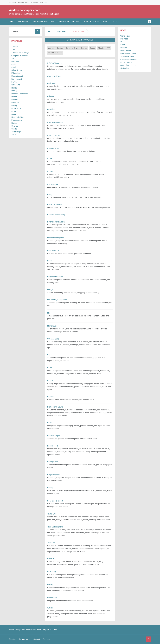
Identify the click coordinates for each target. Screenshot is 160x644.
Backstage (52, 83)
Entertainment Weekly (56, 215)
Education (16, 73)
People (50, 381)
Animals (15, 47)
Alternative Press (54, 76)
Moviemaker (52, 326)
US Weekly (52, 572)
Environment (17, 79)
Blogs (116, 22)
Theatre (101, 48)
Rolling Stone (53, 462)
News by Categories (44, 22)
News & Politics (18, 117)
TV (108, 48)
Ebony (50, 194)
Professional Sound (55, 407)
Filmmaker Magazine (56, 238)
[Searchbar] (23, 32)
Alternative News (127, 56)
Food (14, 67)
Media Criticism (127, 62)
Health (14, 88)
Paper (50, 355)
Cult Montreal (53, 184)
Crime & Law (17, 70)
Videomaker (52, 598)
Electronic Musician (55, 205)
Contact (35, 2)
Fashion (15, 64)
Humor (14, 97)
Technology (16, 132)
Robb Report (53, 446)
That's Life (52, 514)
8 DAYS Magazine (55, 63)
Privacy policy (24, 2)
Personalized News (128, 53)
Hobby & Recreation (20, 94)
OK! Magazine (53, 339)
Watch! (50, 608)
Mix (49, 313)
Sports (14, 129)
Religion (15, 123)
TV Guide (51, 543)
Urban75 (51, 559)
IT (121, 42)
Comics (60, 48)
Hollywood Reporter (55, 277)
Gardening (16, 85)
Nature (14, 114)
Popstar (50, 397)
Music (14, 111)
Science (15, 126)
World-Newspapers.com (25, 10)
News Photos (126, 51)
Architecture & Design (20, 53)
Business (15, 61)
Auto (13, 58)
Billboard (51, 96)
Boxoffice (51, 109)
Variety (50, 585)
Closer (50, 158)
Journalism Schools (128, 65)
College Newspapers (129, 59)
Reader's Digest (54, 436)
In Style (50, 290)
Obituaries (125, 68)
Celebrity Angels (54, 135)
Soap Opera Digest (55, 501)
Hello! (50, 261)
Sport (123, 45)
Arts (13, 50)
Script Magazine (54, 475)
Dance (93, 48)
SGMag (50, 488)
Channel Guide (53, 148)
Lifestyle (15, 100)
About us (13, 2)
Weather (124, 48)
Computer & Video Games (76, 48)
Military (14, 105)
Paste (50, 368)
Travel (14, 135)
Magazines (23, 22)
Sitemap (43, 2)
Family (14, 82)
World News (125, 36)
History (14, 91)
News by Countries (69, 22)
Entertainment (17, 76)
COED (50, 171)
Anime (51, 48)
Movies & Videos (55, 53)
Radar (50, 423)
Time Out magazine (55, 527)
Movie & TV (16, 108)
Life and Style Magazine (57, 300)
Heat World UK (53, 251)
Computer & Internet (20, 56)
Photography (17, 120)
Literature (15, 103)
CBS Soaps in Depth (56, 122)
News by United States (96, 22)
